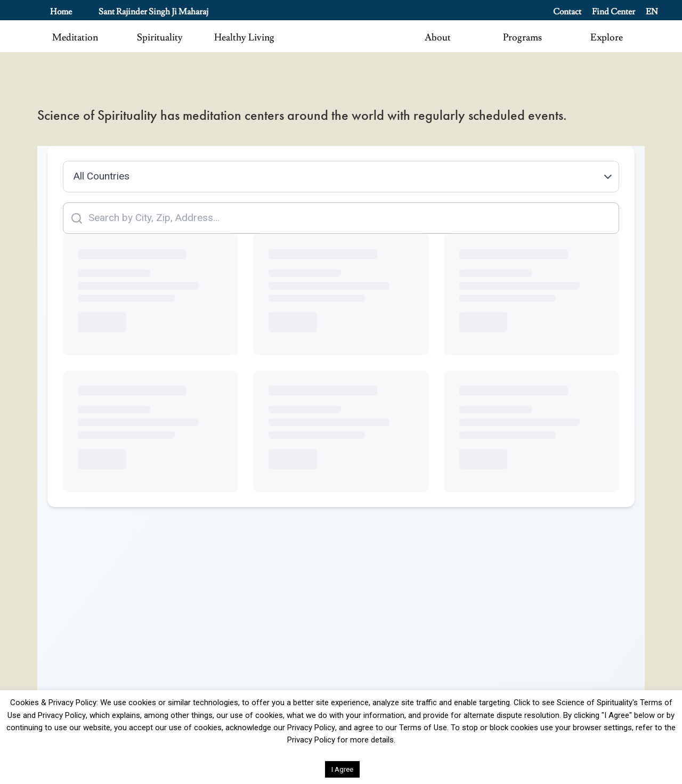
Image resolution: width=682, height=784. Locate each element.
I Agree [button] (342, 769)
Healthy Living (244, 38)
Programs (522, 38)
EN (652, 12)
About (438, 38)
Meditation (75, 38)
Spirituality (160, 38)
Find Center (614, 12)
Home (61, 12)
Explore (607, 38)
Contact (567, 12)
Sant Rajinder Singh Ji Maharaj (153, 12)
